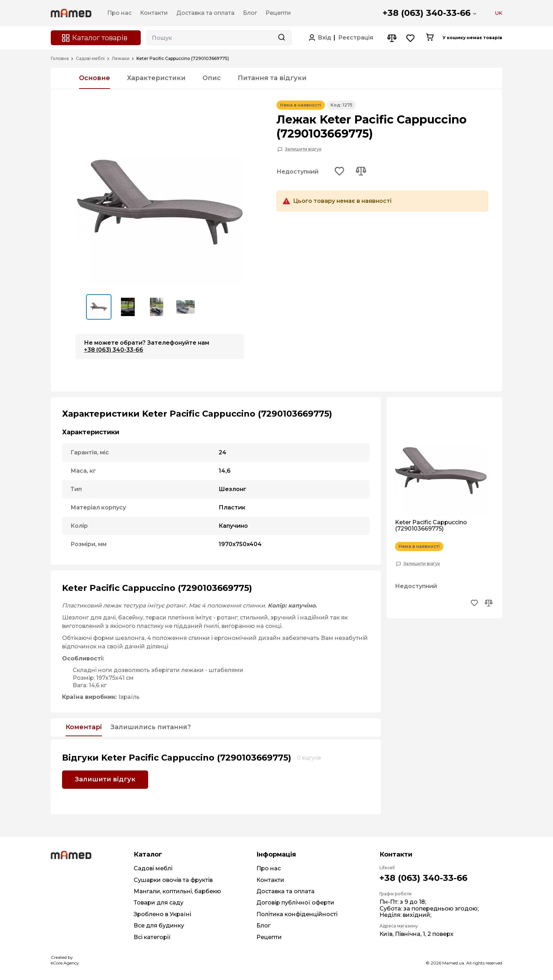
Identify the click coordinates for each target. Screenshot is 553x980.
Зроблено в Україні (162, 914)
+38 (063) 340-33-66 (427, 13)
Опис (212, 78)
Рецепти (269, 937)
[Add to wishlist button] (340, 172)
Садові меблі (90, 59)
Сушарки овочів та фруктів (173, 880)
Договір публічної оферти (295, 903)
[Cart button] (430, 38)
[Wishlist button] (411, 38)
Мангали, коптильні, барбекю (177, 891)
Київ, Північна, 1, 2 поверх (417, 934)
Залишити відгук (303, 149)
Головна (60, 59)
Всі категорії (152, 937)
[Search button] (281, 38)
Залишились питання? (151, 727)
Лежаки (121, 59)
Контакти (270, 880)
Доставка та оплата (285, 891)
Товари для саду (159, 903)
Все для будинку (159, 925)
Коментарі (84, 727)
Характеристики (156, 78)
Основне (95, 78)
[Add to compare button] (361, 172)
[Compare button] (392, 38)
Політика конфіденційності (297, 914)
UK (499, 13)
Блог (263, 925)
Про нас (269, 868)
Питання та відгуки (272, 78)
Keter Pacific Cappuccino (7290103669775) (431, 526)
